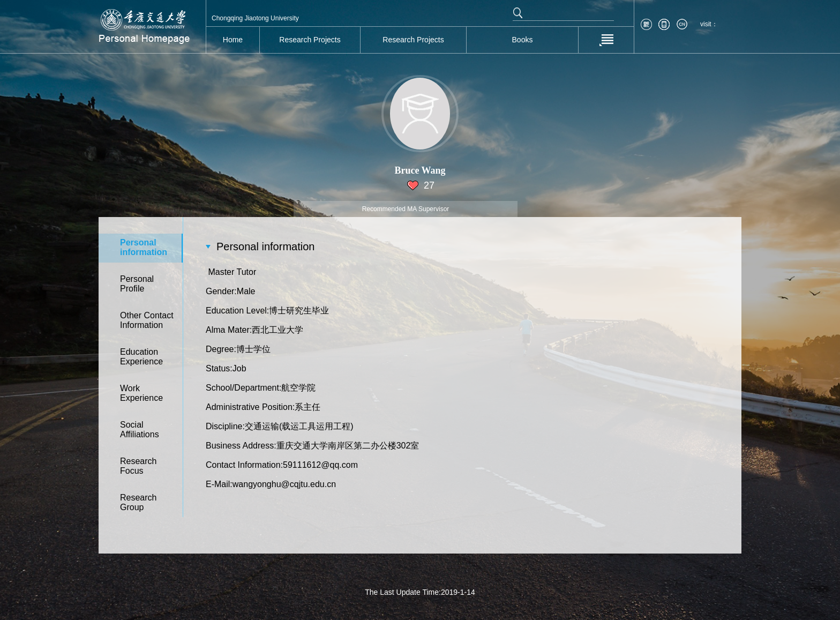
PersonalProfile (137, 284)
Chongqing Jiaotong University (255, 18)
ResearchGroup (138, 502)
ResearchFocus (138, 466)
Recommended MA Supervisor (406, 209)
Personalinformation (144, 247)
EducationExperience (141, 357)
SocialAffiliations (140, 429)
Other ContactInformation (147, 320)
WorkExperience (141, 393)
